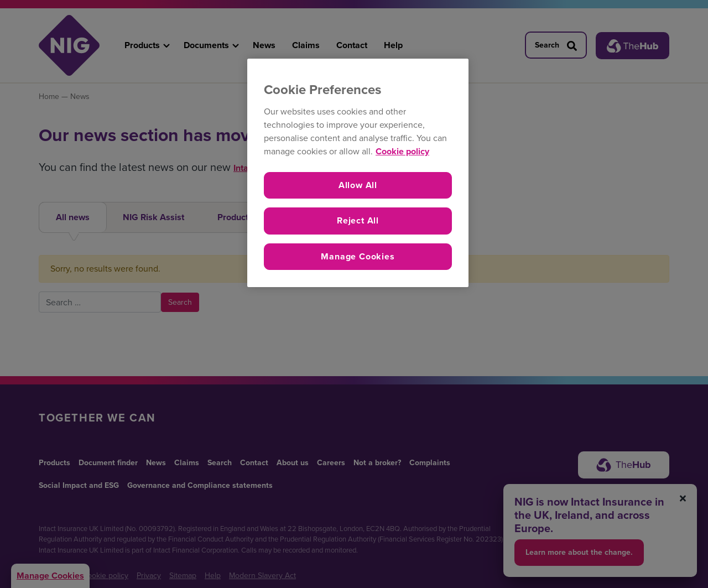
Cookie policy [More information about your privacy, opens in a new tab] (402, 151)
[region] (358, 173)
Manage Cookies (358, 256)
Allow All (358, 185)
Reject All (358, 220)
